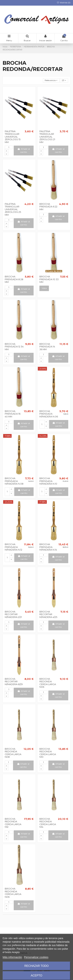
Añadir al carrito (24, 150)
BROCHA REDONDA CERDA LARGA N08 (13, 753)
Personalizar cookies (36, 957)
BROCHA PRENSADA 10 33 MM (49, 279)
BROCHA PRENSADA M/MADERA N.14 (48, 547)
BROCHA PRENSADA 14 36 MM (47, 347)
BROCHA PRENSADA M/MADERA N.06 (49, 414)
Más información (12, 957)
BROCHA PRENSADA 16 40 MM (13, 414)
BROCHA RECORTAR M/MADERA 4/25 (48, 614)
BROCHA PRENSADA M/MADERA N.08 (14, 481)
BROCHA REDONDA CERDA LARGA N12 (13, 823)
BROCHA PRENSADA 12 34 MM (14, 347)
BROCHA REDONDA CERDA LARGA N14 (48, 823)
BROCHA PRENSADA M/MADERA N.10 (48, 481)
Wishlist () (64, 3)
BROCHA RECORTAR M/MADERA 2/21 (13, 614)
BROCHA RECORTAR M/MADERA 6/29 (14, 681)
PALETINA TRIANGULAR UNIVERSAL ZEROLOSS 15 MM (13, 137)
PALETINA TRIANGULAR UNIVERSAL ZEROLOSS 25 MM (13, 209)
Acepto (37, 976)
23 (64, 80)
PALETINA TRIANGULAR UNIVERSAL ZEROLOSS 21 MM (47, 137)
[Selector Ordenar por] (51, 80)
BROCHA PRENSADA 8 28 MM (14, 279)
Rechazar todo (36, 966)
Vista (44, 288)
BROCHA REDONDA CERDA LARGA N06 (48, 683)
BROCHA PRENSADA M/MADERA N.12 (13, 547)
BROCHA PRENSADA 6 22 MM (48, 207)
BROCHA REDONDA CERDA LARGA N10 (48, 753)
